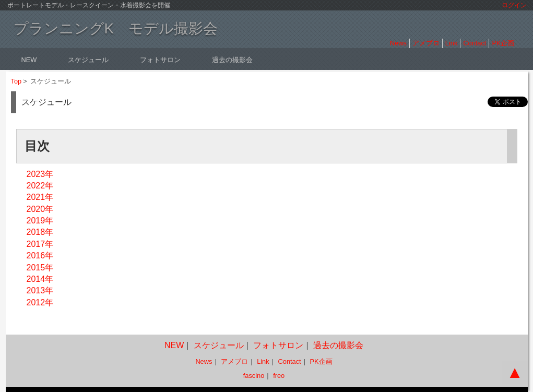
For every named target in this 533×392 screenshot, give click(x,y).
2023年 (40, 174)
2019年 (40, 221)
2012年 (40, 302)
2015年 (40, 268)
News (398, 43)
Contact (475, 43)
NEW (29, 60)
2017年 (40, 244)
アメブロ (426, 43)
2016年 (40, 256)
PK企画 (503, 43)
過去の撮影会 (232, 60)
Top (16, 81)
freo (279, 376)
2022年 (40, 186)
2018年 (40, 232)
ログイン (514, 5)
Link (451, 43)
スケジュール (88, 60)
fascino (254, 376)
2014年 (40, 279)
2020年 (40, 209)
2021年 (40, 197)
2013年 (40, 290)
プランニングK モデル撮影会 (116, 28)
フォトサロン (160, 60)
